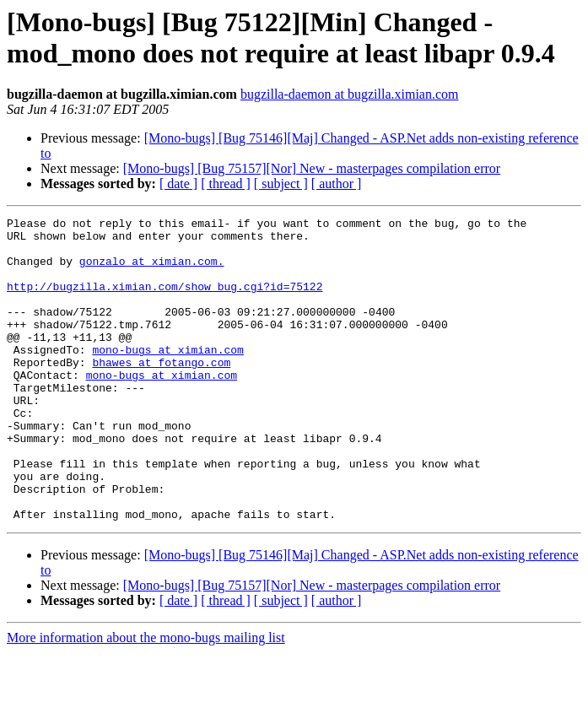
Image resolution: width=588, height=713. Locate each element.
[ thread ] (226, 184)
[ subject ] (281, 184)
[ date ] (178, 184)
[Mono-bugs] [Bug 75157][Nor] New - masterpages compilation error (312, 168)
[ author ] (337, 184)
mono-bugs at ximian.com (167, 377)
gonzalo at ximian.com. (152, 271)
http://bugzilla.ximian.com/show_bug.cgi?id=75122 (165, 301)
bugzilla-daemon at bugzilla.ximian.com (350, 94)
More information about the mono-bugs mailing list (146, 698)
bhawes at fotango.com (161, 392)
